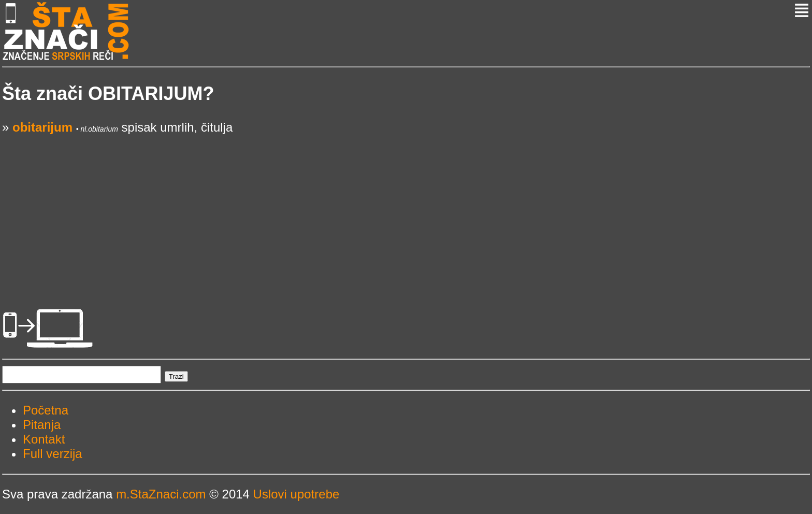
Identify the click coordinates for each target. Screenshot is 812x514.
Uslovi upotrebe (296, 494)
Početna (46, 410)
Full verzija (53, 454)
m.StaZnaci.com (161, 494)
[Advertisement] (313, 207)
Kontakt (44, 439)
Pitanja (42, 425)
